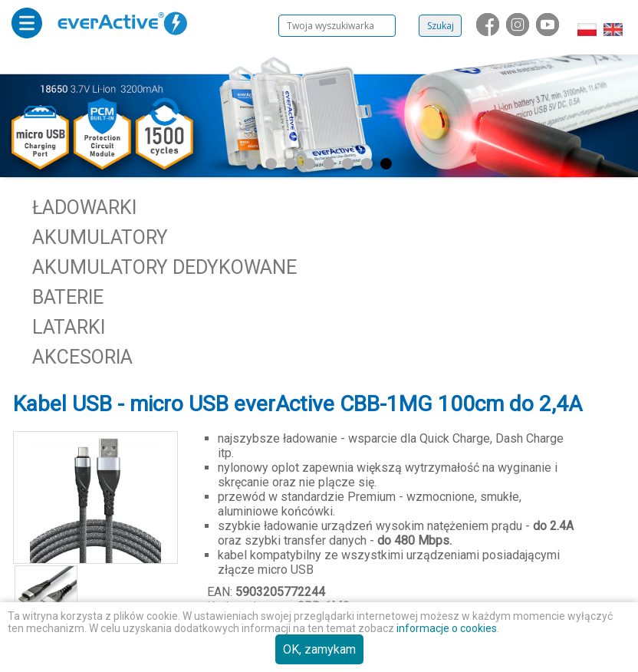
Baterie (68, 297)
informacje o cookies (447, 628)
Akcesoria (82, 357)
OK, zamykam (319, 649)
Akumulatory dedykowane (164, 267)
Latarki (69, 327)
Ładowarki (84, 208)
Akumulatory (100, 237)
